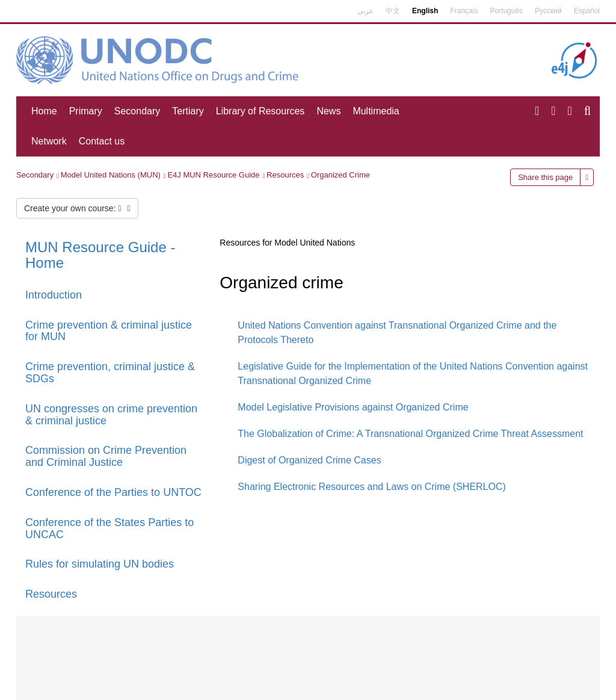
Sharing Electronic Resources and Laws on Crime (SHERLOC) (372, 487)
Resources (285, 175)
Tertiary (188, 111)
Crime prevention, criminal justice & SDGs (110, 373)
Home (44, 111)
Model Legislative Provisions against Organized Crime (353, 407)
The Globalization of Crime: (296, 434)
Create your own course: (77, 208)
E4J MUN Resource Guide (213, 175)
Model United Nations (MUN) (111, 175)
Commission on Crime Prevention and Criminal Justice (106, 456)
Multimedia (376, 111)
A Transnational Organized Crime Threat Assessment (470, 434)
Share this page (545, 177)
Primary (86, 111)
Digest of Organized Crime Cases (309, 460)
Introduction (54, 295)
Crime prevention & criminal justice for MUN (109, 331)
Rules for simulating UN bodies (100, 564)
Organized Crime (340, 175)
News (328, 111)
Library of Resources (260, 111)
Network (49, 141)
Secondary (137, 111)
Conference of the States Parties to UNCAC (109, 528)
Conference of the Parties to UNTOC (113, 492)
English (425, 11)
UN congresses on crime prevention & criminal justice (111, 415)
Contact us (102, 141)
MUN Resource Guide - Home (100, 255)
